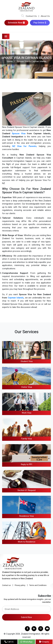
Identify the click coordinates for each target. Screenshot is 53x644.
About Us (45, 16)
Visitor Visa (27, 387)
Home (10, 61)
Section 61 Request (27, 490)
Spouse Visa (19, 133)
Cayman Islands (16, 298)
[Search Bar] (23, 16)
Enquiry (44, 642)
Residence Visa (26, 516)
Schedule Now (16, 23)
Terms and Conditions (38, 585)
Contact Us (31, 16)
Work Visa (26, 413)
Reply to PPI (26, 464)
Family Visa (26, 439)
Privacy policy (20, 585)
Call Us (9, 642)
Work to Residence (27, 542)
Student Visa (27, 361)
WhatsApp (26, 642)
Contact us (6, 585)
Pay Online (40, 23)
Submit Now (26, 617)
